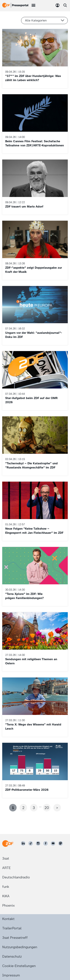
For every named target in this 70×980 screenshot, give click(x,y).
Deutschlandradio (16, 877)
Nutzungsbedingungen (20, 947)
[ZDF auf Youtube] (53, 843)
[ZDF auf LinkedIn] (23, 843)
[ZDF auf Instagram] (38, 843)
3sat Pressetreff (15, 938)
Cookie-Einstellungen (19, 966)
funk (6, 887)
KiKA (6, 896)
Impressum (11, 975)
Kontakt (8, 919)
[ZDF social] (60, 843)
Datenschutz (12, 956)
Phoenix (8, 905)
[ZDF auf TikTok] (31, 843)
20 (47, 808)
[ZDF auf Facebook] (46, 843)
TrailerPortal (12, 928)
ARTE (6, 868)
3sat (6, 858)
